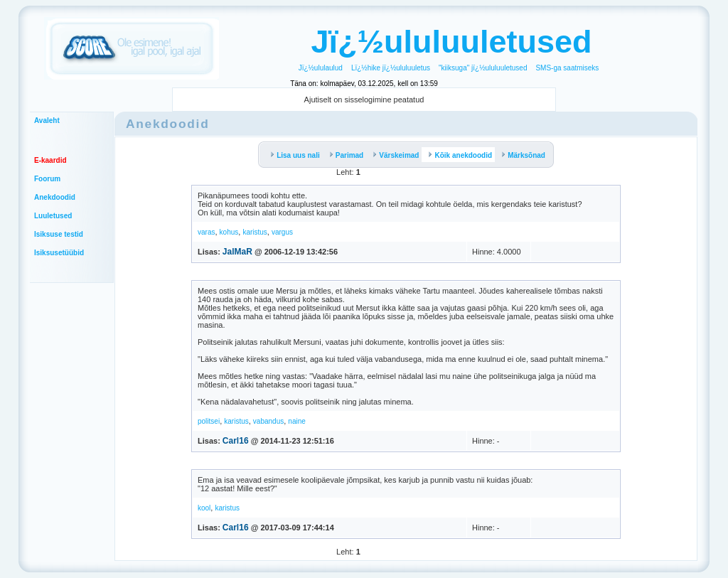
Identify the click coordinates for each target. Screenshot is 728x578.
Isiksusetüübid (59, 253)
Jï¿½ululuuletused (451, 42)
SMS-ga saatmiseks (567, 68)
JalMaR (237, 252)
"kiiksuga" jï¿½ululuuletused (483, 68)
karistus (255, 232)
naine (296, 421)
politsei (209, 421)
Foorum (47, 179)
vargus (282, 232)
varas (206, 232)
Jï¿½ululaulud (321, 68)
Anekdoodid (55, 197)
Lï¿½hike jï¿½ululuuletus (391, 68)
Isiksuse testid (59, 234)
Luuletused (53, 216)
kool (204, 508)
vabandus (268, 421)
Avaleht (47, 121)
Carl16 (236, 441)
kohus (229, 232)
